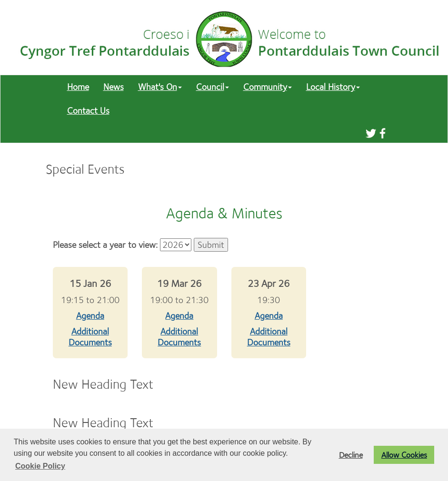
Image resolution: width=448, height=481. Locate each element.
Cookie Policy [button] (40, 466)
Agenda (90, 316)
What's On (160, 87)
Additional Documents (90, 337)
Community (268, 87)
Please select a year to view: (105, 245)
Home (78, 87)
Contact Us (88, 111)
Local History (333, 87)
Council (213, 87)
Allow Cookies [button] (404, 455)
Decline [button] (351, 455)
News (114, 87)
